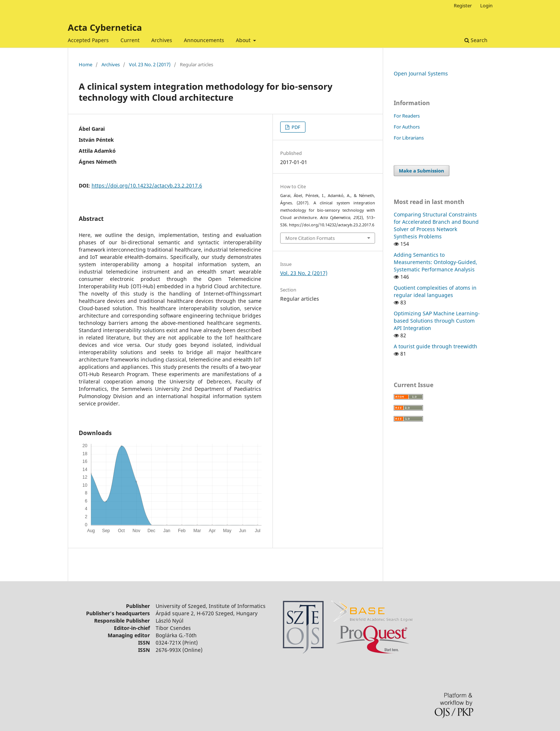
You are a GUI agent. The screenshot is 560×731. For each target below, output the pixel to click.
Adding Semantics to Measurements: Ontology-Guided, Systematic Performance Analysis (435, 262)
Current (130, 40)
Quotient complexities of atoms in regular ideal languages (435, 291)
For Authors (407, 127)
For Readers (407, 116)
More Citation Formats (310, 238)
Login (486, 5)
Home (86, 64)
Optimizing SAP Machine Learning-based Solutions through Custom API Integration (437, 321)
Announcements (204, 40)
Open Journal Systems (421, 73)
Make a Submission (422, 171)
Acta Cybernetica (105, 27)
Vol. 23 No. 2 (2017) (150, 64)
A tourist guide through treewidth (435, 346)
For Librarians (409, 138)
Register (463, 5)
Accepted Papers (88, 40)
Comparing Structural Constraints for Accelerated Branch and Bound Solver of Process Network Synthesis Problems (436, 225)
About (244, 40)
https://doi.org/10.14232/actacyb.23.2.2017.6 (147, 185)
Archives (162, 40)
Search (476, 40)
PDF (295, 127)
